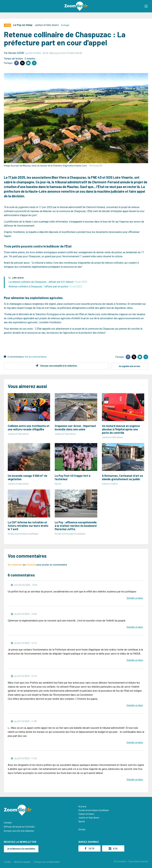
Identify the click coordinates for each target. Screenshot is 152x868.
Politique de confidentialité (47, 861)
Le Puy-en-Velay (23, 25)
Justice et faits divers (47, 25)
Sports (82, 821)
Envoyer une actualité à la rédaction (58, 366)
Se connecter (15, 564)
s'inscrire (31, 564)
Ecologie (65, 25)
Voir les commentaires (36, 357)
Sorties (82, 829)
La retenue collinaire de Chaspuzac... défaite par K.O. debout (48, 282)
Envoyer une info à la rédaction (19, 830)
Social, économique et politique (94, 810)
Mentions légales (22, 861)
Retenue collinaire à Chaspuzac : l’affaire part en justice (45, 287)
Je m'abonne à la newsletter (21, 848)
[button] (147, 6)
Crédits (7, 861)
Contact (8, 822)
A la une (82, 806)
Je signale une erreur (129, 366)
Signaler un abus (135, 598)
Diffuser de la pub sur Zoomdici (19, 826)
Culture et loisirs (86, 814)
